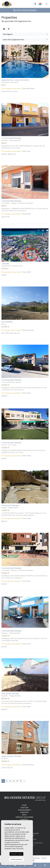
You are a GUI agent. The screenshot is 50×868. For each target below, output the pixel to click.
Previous (4, 61)
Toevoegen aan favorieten (11, 89)
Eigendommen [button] (24, 810)
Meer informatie (18, 849)
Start (24, 805)
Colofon (44, 858)
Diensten (24, 812)
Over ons (24, 808)
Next (46, 61)
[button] (25, 34)
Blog (24, 815)
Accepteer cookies (16, 854)
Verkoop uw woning (24, 817)
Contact (24, 819)
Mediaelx (37, 858)
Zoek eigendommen (25, 10)
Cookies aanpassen (16, 859)
